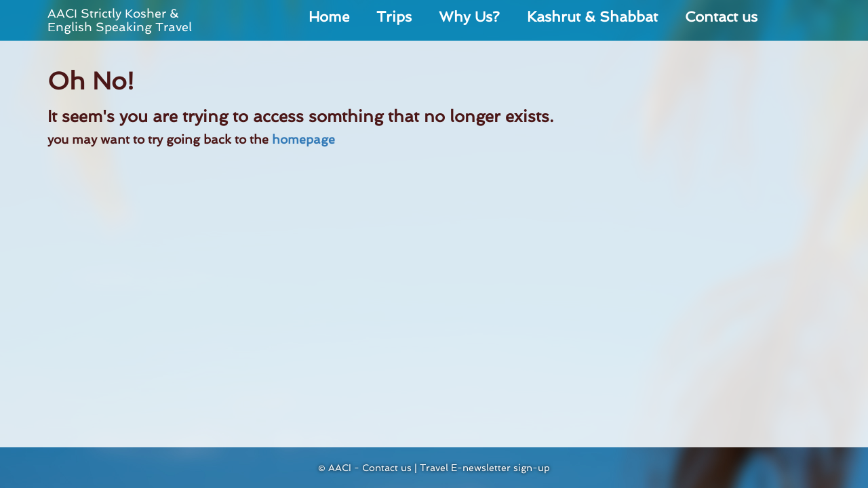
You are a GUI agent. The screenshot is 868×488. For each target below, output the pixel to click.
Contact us (721, 17)
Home (329, 17)
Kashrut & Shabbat (592, 17)
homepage (303, 139)
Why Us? (469, 17)
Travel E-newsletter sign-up (485, 468)
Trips (394, 17)
